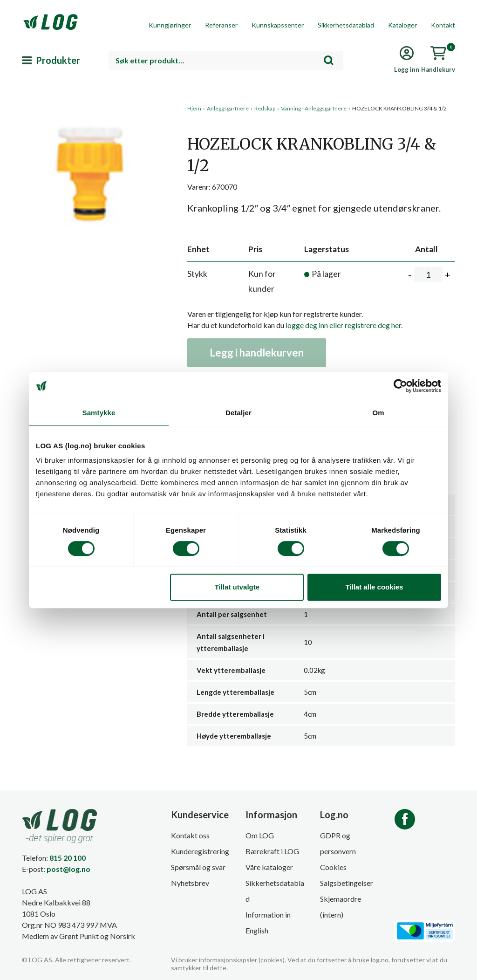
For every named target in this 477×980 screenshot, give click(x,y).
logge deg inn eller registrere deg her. (344, 325)
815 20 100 (68, 858)
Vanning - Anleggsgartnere (314, 108)
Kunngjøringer (170, 25)
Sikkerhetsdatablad (346, 25)
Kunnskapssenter (278, 25)
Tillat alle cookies (374, 587)
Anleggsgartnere (228, 108)
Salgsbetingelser (347, 883)
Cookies (333, 867)
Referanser (221, 25)
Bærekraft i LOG (272, 851)
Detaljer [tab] (238, 413)
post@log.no (68, 869)
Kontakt (443, 25)
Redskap (265, 108)
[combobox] (226, 60)
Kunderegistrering (200, 851)
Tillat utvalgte (237, 587)
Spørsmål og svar (198, 867)
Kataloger (402, 25)
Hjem (194, 108)
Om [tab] (378, 413)
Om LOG (260, 835)
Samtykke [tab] (99, 413)
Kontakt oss (190, 835)
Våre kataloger (269, 867)
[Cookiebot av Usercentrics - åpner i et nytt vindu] (400, 386)
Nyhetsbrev (190, 883)
